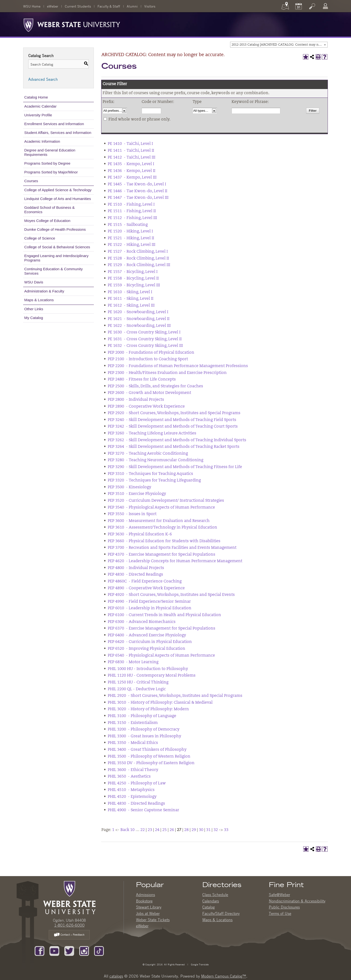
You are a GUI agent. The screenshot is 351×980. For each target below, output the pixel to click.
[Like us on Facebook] (39, 950)
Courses (31, 181)
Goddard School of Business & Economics (50, 210)
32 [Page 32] (216, 830)
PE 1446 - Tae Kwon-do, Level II (137, 191)
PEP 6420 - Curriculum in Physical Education (150, 642)
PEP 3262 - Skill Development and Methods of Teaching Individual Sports (177, 440)
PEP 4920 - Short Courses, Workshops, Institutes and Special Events (171, 595)
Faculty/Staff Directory (221, 913)
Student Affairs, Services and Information (58, 133)
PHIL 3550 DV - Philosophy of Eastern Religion (151, 763)
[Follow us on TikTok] (99, 950)
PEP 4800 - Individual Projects (136, 568)
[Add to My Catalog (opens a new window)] (306, 57)
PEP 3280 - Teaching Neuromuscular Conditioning (156, 460)
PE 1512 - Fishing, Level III (132, 218)
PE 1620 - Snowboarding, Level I (138, 312)
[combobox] (279, 45)
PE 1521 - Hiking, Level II (131, 238)
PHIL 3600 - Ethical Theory (133, 770)
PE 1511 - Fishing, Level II (132, 211)
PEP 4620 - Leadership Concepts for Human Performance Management (175, 561)
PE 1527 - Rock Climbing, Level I (138, 252)
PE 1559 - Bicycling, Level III (134, 285)
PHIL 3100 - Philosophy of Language (142, 716)
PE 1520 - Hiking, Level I (130, 231)
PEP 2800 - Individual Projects (136, 400)
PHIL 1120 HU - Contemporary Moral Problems (152, 676)
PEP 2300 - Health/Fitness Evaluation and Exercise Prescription (167, 373)
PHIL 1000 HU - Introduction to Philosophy (148, 669)
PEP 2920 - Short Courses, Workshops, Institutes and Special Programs (174, 413)
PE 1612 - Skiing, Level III (131, 306)
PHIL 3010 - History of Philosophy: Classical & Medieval (160, 703)
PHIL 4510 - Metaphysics (131, 790)
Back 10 (127, 830)
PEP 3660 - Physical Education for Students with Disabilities (164, 541)
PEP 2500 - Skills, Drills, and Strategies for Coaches (155, 386)
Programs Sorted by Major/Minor (51, 172)
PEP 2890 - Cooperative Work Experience (146, 407)
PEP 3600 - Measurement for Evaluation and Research (159, 521)
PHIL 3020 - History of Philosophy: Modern (148, 709)
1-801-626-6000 (69, 925)
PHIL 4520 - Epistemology (132, 797)
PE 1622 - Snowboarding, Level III (139, 326)
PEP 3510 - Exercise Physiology (137, 494)
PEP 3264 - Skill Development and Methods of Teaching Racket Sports (174, 447)
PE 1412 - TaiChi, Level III (132, 158)
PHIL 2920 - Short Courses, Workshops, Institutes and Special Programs (175, 696)
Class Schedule (215, 895)
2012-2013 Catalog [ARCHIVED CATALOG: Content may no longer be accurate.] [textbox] (279, 45)
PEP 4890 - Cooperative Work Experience (146, 588)
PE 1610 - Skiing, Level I (130, 292)
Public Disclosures (284, 907)
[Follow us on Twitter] (69, 950)
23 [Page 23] (150, 830)
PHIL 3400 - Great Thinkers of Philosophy (147, 750)
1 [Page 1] (113, 830)
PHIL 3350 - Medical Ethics (133, 743)
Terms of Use (280, 913)
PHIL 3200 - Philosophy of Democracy (144, 730)
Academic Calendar (41, 106)
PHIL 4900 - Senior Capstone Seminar (143, 810)
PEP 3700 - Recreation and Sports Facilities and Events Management (172, 548)
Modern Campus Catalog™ (224, 976)
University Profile (38, 115)
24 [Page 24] (157, 830)
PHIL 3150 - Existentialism (133, 723)
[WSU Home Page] (69, 897)
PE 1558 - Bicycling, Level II (133, 279)
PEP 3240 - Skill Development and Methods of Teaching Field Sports (172, 420)
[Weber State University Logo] (72, 24)
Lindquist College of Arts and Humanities (58, 199)
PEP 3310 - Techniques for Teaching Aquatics (150, 474)
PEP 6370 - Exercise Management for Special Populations (161, 629)
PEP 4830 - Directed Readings (135, 575)
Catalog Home (36, 97)
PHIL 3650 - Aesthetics (129, 777)
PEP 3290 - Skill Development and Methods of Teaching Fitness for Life (175, 467)
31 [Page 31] (208, 830)
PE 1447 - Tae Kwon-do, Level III (138, 198)
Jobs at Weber (148, 913)
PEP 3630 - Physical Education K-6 (140, 534)
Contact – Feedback (69, 935)
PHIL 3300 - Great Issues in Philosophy (144, 736)
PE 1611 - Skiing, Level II (131, 299)
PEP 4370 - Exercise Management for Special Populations (161, 555)
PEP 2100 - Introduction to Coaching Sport (148, 359)
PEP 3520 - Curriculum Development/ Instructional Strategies (166, 501)
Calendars (211, 901)
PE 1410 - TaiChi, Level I (130, 144)
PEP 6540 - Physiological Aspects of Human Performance (161, 656)
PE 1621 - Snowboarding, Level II (139, 319)
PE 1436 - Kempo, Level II (132, 171)
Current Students (78, 6)
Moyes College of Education (47, 221)
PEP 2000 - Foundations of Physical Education (151, 353)
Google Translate (199, 964)
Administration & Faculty (44, 291)
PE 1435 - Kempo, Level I (131, 164)
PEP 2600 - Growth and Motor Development (149, 393)
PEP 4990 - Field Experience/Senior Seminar (149, 602)
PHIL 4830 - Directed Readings (136, 804)
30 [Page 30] (201, 830)
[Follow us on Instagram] (84, 950)
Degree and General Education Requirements (50, 152)
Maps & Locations (39, 300)
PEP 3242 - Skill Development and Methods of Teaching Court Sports (173, 427)
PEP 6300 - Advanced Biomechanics (142, 622)
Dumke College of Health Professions (55, 229)
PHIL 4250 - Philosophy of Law (137, 783)
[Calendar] (299, 6)
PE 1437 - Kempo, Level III (132, 178)
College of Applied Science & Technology (58, 190)
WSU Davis (34, 282)
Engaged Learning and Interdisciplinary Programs (56, 258)
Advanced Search (43, 79)
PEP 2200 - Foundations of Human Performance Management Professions (178, 366)
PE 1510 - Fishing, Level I (131, 205)
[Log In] (325, 6)
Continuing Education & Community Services (54, 271)
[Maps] (285, 6)
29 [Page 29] (194, 830)
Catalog (209, 907)
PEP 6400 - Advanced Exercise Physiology (147, 635)
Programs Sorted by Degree (47, 163)
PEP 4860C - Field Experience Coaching (145, 581)
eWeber (53, 6)
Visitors (150, 6)
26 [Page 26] (172, 830)
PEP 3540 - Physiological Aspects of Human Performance (161, 508)
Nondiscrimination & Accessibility (297, 901)
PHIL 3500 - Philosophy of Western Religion (149, 757)
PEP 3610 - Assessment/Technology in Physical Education (162, 528)
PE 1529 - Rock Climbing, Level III (139, 265)
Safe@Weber (279, 895)
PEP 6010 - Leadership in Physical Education (150, 608)
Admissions (146, 895)
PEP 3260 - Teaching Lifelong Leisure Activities (152, 433)
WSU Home (32, 6)
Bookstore (144, 901)
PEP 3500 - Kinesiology (129, 487)
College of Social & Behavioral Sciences (57, 247)
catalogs (116, 976)
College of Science (40, 238)
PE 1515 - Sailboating (128, 225)
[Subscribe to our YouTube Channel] (54, 950)
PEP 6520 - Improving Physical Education (146, 649)
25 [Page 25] (165, 830)
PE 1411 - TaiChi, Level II (131, 151)
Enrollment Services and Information (54, 124)
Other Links (34, 309)
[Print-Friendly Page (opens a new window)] (318, 57)
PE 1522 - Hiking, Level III (132, 245)
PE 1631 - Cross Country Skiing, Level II (145, 339)
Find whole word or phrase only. (139, 120)
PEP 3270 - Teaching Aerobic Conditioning (148, 454)
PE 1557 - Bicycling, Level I (133, 272)
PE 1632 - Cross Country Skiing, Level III (145, 346)
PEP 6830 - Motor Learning (133, 662)
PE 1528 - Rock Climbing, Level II (138, 259)
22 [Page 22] (143, 830)
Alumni (132, 6)
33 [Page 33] (226, 830)
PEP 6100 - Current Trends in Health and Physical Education (164, 615)
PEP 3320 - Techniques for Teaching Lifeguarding (154, 480)
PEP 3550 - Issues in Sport (132, 514)
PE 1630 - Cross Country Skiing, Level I (144, 332)
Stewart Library (149, 907)
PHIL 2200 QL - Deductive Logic (137, 689)
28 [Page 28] (186, 830)
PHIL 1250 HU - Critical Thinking (138, 682)
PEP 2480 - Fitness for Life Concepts (142, 380)
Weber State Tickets (153, 920)
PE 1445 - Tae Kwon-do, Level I (137, 184)
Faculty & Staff (109, 6)
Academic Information (42, 141)
